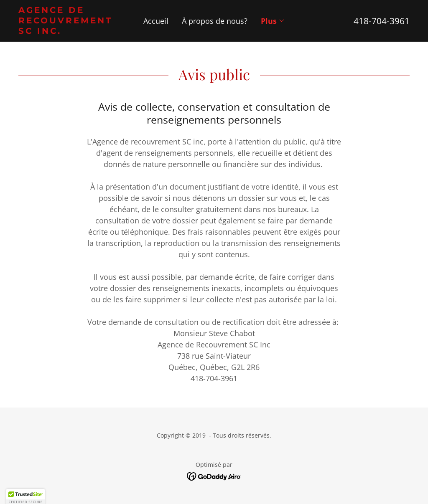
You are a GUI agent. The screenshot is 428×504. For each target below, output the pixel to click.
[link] (67, 31)
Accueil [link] (156, 21)
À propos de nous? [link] (215, 21)
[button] (273, 21)
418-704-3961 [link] (382, 21)
